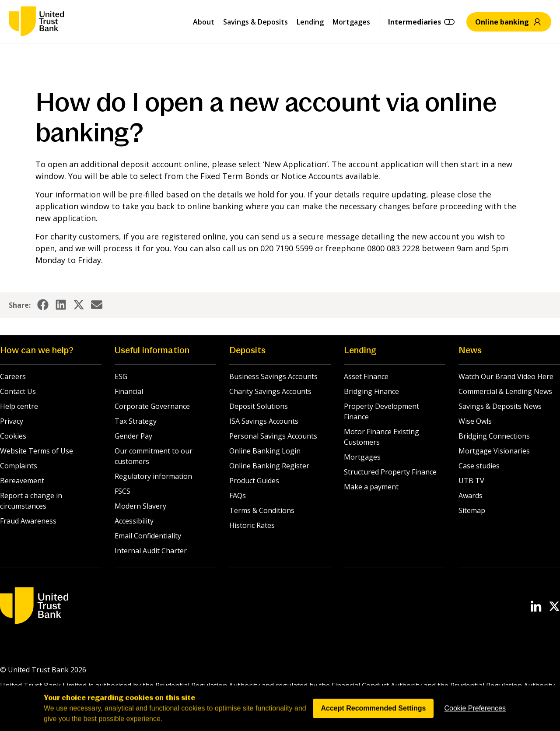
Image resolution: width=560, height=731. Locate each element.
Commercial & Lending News (505, 391)
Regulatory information (153, 476)
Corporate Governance (152, 406)
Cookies (13, 436)
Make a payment (371, 487)
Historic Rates (252, 525)
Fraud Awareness (28, 521)
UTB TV (471, 481)
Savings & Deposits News (500, 406)
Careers (13, 376)
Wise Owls (475, 421)
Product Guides (254, 481)
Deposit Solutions (259, 406)
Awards (471, 496)
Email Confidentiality (148, 536)
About (204, 22)
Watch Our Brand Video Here (506, 376)
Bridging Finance (371, 391)
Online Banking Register (269, 466)
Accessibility (134, 521)
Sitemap (472, 510)
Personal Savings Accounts (273, 436)
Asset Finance (366, 376)
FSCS (122, 491)
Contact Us (18, 391)
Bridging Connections (494, 436)
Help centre (19, 406)
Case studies (479, 466)
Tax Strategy (136, 421)
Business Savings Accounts (273, 376)
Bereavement (22, 481)
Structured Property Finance (390, 472)
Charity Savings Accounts (270, 391)
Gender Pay (133, 436)
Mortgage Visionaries (494, 451)
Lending (310, 22)
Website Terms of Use (37, 451)
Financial (129, 391)
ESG (121, 376)
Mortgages (351, 22)
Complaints (19, 466)
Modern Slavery (140, 506)
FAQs (238, 496)
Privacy (12, 421)
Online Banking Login (265, 451)
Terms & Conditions (262, 510)
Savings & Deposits (255, 22)
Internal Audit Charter (151, 551)
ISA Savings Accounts (264, 421)
